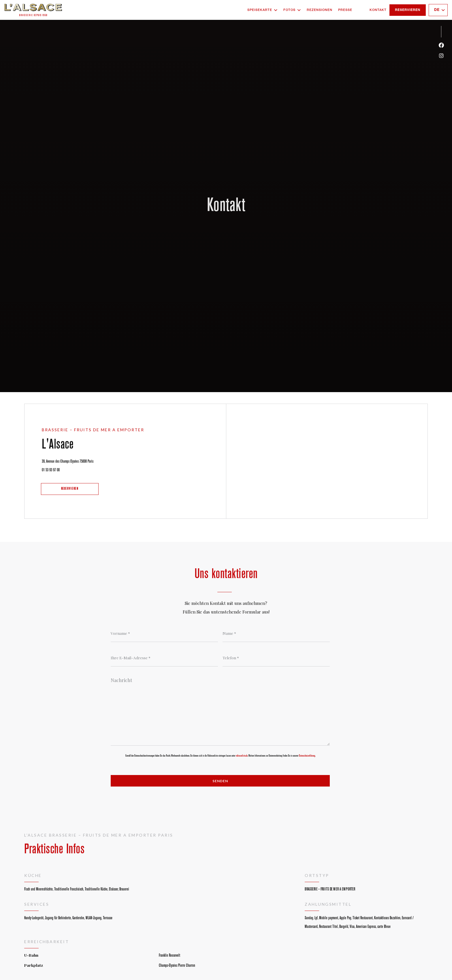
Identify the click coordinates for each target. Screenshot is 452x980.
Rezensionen (320, 10)
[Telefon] (276, 658)
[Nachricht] (220, 710)
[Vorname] (164, 633)
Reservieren (408, 10)
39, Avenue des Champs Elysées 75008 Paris (84, 460)
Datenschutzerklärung (307, 756)
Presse (345, 10)
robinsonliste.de (242, 756)
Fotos (292, 10)
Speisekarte (262, 10)
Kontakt (378, 10)
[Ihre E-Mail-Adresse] (164, 658)
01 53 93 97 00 (51, 470)
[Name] (276, 633)
